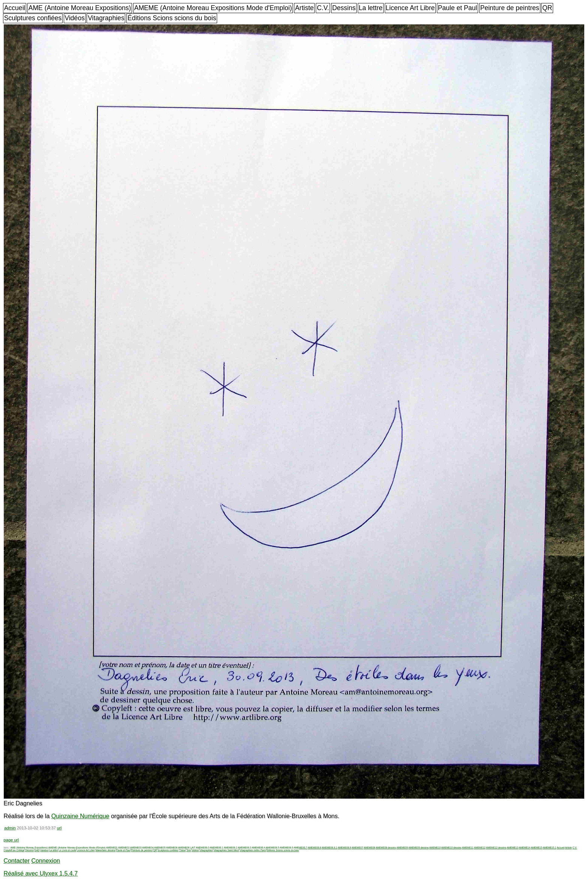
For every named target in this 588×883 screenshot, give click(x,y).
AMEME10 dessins (451, 848)
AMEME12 (480, 848)
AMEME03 (136, 848)
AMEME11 (468, 848)
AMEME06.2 (231, 848)
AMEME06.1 (216, 848)
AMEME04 (148, 848)
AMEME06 (172, 848)
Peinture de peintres (509, 8)
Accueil (15, 8)
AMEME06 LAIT (187, 848)
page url (11, 840)
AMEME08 (370, 848)
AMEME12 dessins (496, 848)
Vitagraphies (106, 18)
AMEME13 (512, 848)
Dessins (344, 8)
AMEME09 (402, 848)
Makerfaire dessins (105, 850)
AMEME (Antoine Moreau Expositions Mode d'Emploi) (213, 8)
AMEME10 (435, 848)
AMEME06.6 (286, 848)
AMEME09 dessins (418, 848)
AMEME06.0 (202, 848)
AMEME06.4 (258, 848)
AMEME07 (358, 848)
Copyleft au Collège (14, 850)
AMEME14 (524, 848)
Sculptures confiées (33, 18)
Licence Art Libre (410, 8)
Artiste (304, 8)
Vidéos (75, 18)
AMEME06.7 (300, 848)
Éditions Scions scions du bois (172, 18)
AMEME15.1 (549, 848)
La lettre (370, 8)
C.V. (323, 8)
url (59, 828)
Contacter (17, 861)
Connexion (46, 861)
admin (10, 828)
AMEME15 (536, 848)
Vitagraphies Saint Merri (226, 850)
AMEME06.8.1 (329, 848)
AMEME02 (124, 848)
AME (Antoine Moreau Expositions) (80, 8)
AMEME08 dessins (386, 848)
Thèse (182, 850)
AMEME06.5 (273, 848)
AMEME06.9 (344, 848)
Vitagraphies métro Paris (253, 850)
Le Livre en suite (67, 850)
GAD (37, 850)
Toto (189, 850)
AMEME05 (160, 848)
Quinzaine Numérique (80, 816)
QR (547, 8)
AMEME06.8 (315, 848)
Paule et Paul (458, 8)
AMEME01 (112, 848)
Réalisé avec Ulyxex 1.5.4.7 (41, 873)
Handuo (44, 850)
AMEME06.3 (244, 848)
